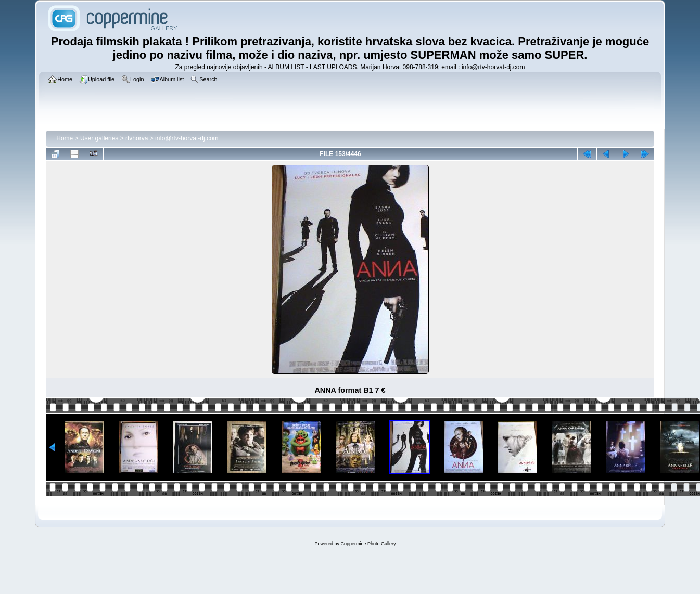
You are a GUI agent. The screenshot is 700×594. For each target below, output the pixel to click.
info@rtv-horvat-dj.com (187, 138)
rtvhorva (137, 138)
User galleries (99, 138)
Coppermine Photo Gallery (368, 544)
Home (65, 138)
